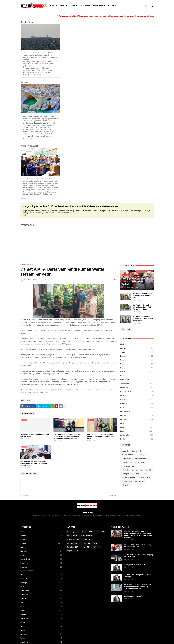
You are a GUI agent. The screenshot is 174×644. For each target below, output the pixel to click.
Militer (42, 575)
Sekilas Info (137, 435)
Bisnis (137, 344)
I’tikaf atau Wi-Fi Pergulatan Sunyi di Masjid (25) (137, 576)
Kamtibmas (42, 563)
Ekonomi (137, 364)
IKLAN (137, 376)
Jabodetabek (137, 384)
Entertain (137, 368)
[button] (146, 6)
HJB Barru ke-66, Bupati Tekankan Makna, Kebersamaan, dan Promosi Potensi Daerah (34, 463)
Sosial (42, 622)
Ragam (137, 431)
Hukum (74, 6)
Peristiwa (137, 419)
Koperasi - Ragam (42, 571)
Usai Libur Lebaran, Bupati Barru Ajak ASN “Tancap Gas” (143, 296)
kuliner (125, 485)
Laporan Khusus (137, 392)
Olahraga (137, 403)
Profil (137, 427)
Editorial (64, 6)
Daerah (53, 6)
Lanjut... (24, 198)
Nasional (112, 6)
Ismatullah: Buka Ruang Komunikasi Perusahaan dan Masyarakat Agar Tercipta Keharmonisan (137, 587)
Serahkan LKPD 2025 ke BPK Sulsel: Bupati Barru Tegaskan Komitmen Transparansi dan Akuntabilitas (67, 436)
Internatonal (99, 6)
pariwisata (42, 642)
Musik (137, 396)
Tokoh (42, 626)
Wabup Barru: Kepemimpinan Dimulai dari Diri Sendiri (35, 435)
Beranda (23, 265)
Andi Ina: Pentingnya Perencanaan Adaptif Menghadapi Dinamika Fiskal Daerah (100, 436)
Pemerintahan (137, 411)
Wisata (42, 630)
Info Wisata (85, 6)
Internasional (137, 380)
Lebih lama (112, 496)
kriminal (137, 439)
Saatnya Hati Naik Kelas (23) (134, 565)
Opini (137, 407)
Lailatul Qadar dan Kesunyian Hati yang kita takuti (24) (138, 556)
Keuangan (127, 474)
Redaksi (42, 614)
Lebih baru (26, 496)
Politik (137, 423)
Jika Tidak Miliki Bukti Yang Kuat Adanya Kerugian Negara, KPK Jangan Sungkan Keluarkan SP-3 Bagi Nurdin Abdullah (138, 534)
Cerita (137, 352)
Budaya (137, 348)
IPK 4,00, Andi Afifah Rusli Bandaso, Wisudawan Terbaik (137, 546)
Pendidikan (137, 415)
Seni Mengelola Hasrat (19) (134, 596)
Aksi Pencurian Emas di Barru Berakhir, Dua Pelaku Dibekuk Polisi (143, 318)
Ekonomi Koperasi (142, 459)
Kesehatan (137, 388)
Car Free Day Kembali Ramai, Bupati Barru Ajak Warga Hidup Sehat (142, 307)
